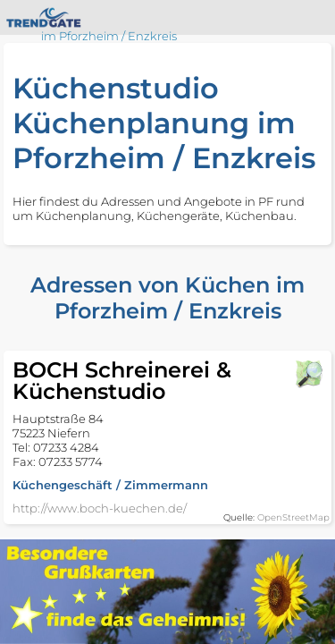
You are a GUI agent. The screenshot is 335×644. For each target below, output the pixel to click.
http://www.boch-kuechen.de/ (100, 508)
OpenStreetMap (293, 517)
